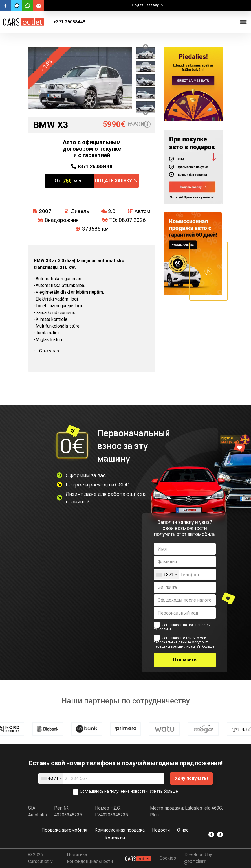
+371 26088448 (69, 22)
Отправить (185, 660)
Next (145, 113)
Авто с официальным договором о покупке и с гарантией (92, 149)
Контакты (115, 838)
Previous (145, 47)
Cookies (168, 858)
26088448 (92, 166)
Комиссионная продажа (120, 830)
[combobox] (166, 574)
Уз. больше (163, 629)
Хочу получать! (191, 778)
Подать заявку (145, 5)
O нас (183, 830)
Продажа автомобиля (64, 830)
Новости (161, 830)
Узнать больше (164, 791)
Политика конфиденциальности (90, 858)
